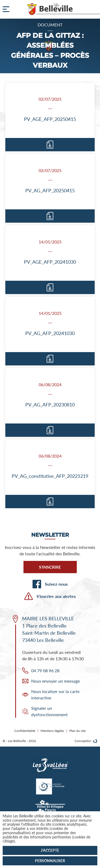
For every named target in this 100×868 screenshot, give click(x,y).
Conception (86, 741)
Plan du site (77, 731)
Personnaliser (50, 861)
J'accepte (50, 850)
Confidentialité (25, 731)
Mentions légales (52, 731)
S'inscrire (50, 567)
